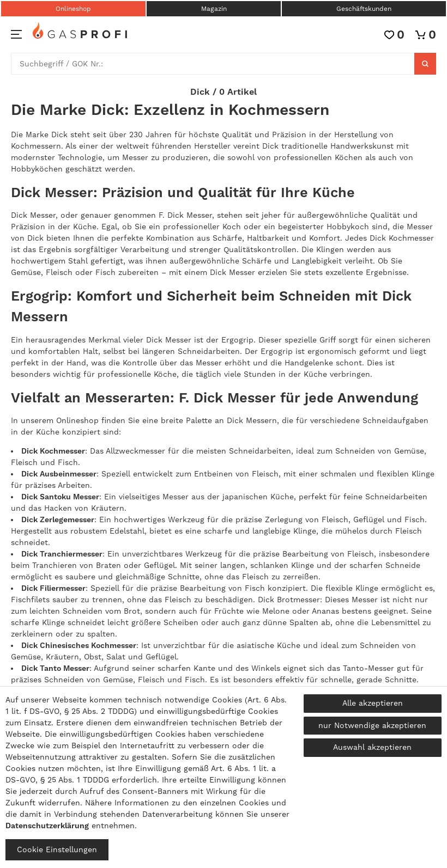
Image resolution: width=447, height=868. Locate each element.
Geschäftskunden (364, 9)
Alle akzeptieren (373, 703)
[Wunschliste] (394, 35)
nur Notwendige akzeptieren (372, 725)
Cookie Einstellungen (57, 849)
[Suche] (425, 64)
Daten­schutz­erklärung (47, 826)
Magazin (214, 9)
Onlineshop (73, 9)
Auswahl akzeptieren (372, 747)
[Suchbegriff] (213, 64)
